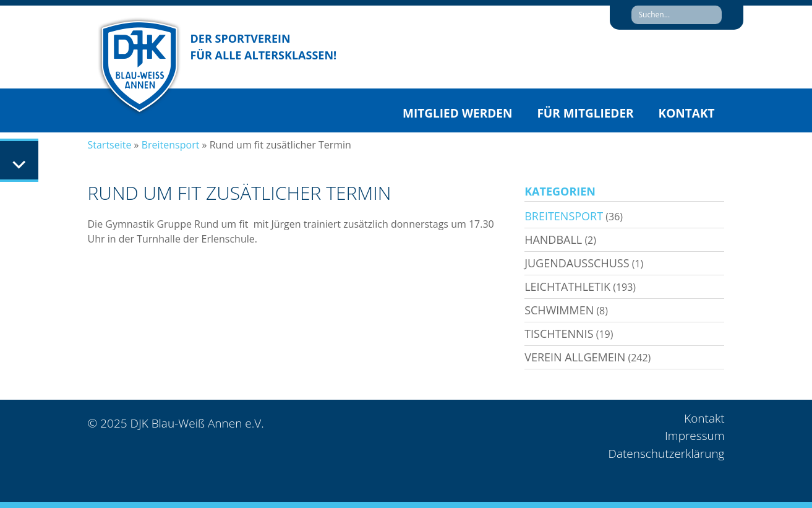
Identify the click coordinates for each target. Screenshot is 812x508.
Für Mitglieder (585, 113)
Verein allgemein (575, 357)
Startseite (110, 145)
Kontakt (687, 113)
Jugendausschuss (577, 263)
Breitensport (171, 145)
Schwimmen (559, 310)
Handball (553, 239)
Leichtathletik (567, 286)
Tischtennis (559, 334)
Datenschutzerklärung (666, 454)
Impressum (694, 436)
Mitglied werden (457, 113)
